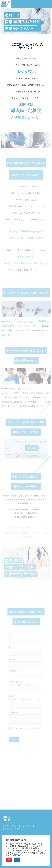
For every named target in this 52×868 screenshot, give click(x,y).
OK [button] (17, 860)
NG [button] (9, 860)
